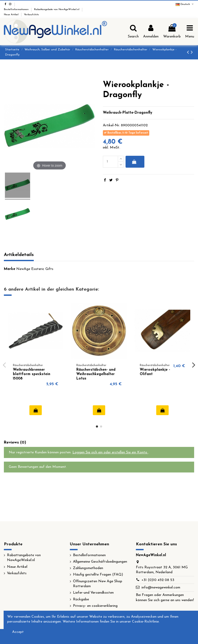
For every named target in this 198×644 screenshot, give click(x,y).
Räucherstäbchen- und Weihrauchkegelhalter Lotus (96, 374)
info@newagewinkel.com (161, 588)
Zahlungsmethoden (88, 568)
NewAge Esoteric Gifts (35, 269)
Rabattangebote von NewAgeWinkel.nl (57, 9)
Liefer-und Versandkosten (93, 593)
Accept (18, 632)
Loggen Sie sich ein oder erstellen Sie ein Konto (110, 452)
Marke (10, 269)
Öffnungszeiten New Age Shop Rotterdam (98, 584)
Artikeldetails (19, 255)
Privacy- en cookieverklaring (95, 606)
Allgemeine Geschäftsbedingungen (100, 562)
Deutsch (185, 4)
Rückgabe (81, 599)
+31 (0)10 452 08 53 (158, 580)
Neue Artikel (12, 15)
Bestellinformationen (17, 9)
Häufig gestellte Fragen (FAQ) (98, 575)
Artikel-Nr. (111, 125)
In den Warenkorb (134, 162)
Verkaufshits (31, 15)
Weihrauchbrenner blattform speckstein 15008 (32, 374)
